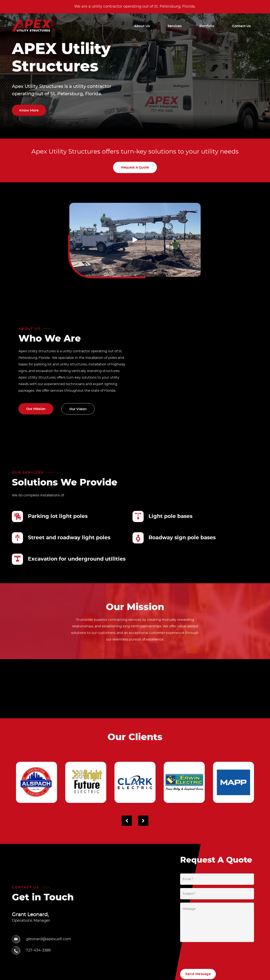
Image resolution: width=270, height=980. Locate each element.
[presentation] (211, 953)
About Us (142, 26)
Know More (29, 110)
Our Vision (78, 409)
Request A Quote (135, 167)
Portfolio (207, 26)
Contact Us (241, 26)
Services (175, 26)
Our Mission (36, 409)
